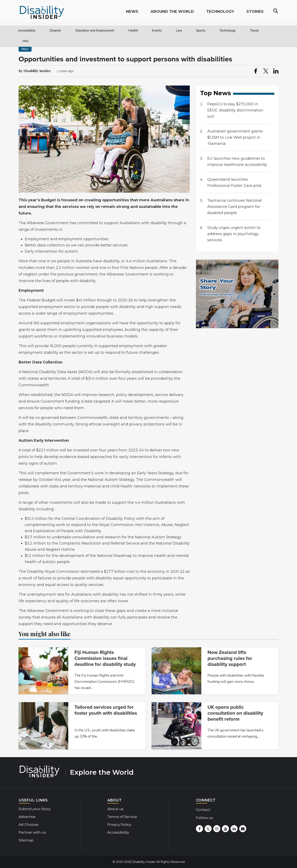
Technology (228, 30)
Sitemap (26, 840)
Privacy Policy (119, 825)
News (132, 14)
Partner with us (32, 832)
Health (133, 30)
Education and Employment (95, 30)
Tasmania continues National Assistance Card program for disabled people (235, 207)
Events (157, 30)
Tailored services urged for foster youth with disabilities (106, 710)
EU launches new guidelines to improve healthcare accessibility (237, 162)
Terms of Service (122, 817)
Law (179, 30)
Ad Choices (29, 825)
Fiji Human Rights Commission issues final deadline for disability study (105, 658)
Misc (26, 41)
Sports (201, 30)
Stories (255, 14)
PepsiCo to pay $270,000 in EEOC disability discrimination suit (235, 110)
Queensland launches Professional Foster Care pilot (234, 183)
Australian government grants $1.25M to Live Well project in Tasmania (235, 137)
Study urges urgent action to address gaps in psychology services (234, 234)
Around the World (172, 14)
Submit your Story (35, 809)
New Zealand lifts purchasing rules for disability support (230, 658)
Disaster (55, 30)
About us (115, 809)
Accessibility (27, 30)
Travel (254, 30)
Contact (203, 810)
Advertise (27, 817)
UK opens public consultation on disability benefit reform (235, 713)
